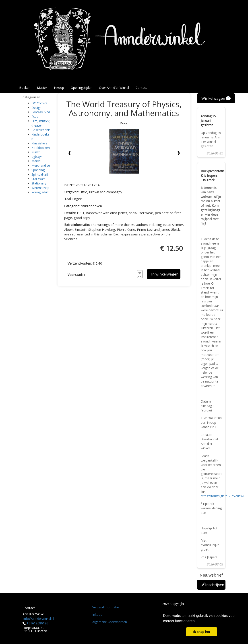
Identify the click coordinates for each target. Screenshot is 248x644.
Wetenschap (40, 188)
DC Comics (39, 103)
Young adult (40, 192)
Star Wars (38, 179)
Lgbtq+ (37, 157)
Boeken (25, 88)
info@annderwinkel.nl (39, 619)
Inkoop (59, 88)
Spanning (38, 170)
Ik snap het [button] (201, 632)
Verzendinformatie (106, 607)
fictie (35, 116)
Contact (141, 88)
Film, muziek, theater (41, 123)
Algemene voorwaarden (110, 622)
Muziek (42, 88)
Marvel (36, 161)
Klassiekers (39, 143)
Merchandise (41, 165)
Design (36, 108)
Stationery (39, 183)
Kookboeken (41, 148)
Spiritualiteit (40, 174)
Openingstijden (82, 88)
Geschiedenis (41, 130)
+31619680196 (37, 623)
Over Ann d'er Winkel (114, 88)
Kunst (36, 152)
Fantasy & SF (41, 112)
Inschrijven (213, 585)
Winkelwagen (216, 98)
